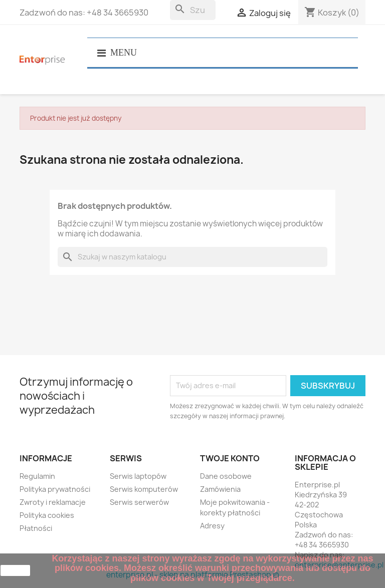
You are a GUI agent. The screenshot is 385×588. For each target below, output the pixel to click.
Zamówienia (220, 489)
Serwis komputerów (144, 489)
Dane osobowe (226, 476)
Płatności (36, 528)
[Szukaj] (193, 10)
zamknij (15, 570)
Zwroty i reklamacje (53, 502)
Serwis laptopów (138, 476)
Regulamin (37, 476)
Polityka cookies (47, 515)
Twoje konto (230, 458)
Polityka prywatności (55, 489)
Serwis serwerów (139, 502)
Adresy (212, 526)
